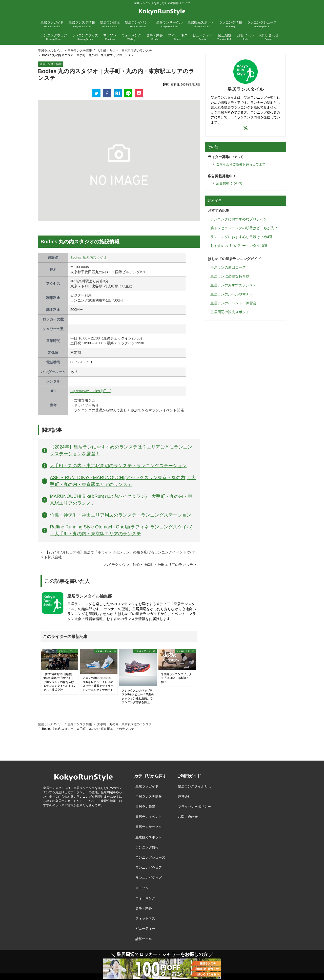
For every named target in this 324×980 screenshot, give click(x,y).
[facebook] (107, 93)
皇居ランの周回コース (228, 267)
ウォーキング (145, 898)
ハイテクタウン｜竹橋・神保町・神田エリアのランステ (149, 565)
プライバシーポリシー (194, 807)
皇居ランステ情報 (80, 51)
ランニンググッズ (149, 878)
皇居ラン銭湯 (145, 807)
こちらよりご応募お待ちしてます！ (242, 164)
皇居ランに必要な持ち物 (230, 276)
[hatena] (118, 93)
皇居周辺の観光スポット (230, 312)
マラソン (142, 888)
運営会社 (185, 796)
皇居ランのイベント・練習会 (233, 303)
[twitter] (96, 93)
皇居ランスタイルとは (194, 786)
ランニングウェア (149, 868)
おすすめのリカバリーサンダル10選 (239, 246)
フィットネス (145, 918)
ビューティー (145, 929)
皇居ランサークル (149, 827)
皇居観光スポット (149, 837)
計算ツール (144, 939)
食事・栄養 (144, 908)
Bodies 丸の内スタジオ (89, 258)
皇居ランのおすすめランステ (233, 285)
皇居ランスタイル (50, 51)
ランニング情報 (147, 847)
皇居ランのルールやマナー (232, 294)
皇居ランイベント (149, 817)
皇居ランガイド (147, 786)
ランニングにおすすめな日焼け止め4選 (241, 237)
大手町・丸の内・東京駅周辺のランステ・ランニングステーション (118, 466)
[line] (128, 93)
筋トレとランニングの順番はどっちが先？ (244, 228)
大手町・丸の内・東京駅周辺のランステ (125, 51)
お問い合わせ (188, 817)
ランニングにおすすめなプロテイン (239, 219)
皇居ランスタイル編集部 (90, 596)
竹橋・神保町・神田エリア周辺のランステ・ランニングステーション (120, 515)
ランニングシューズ (150, 857)
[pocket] (139, 93)
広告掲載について (229, 183)
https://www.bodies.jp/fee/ (90, 391)
